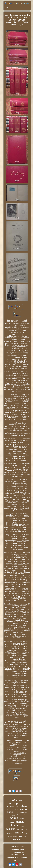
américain (12, 836)
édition (14, 818)
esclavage (25, 815)
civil (15, 800)
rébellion (9, 833)
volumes (17, 839)
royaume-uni (12, 806)
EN (15, 861)
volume (23, 806)
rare (10, 812)
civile (22, 819)
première (16, 813)
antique (15, 803)
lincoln (23, 804)
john (7, 819)
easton (27, 819)
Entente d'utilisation (17, 858)
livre (15, 825)
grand (20, 837)
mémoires (14, 815)
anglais (20, 822)
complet (10, 829)
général (17, 810)
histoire (18, 832)
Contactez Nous (17, 850)
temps (22, 826)
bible (26, 833)
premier (8, 815)
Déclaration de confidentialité (17, 854)
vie (25, 836)
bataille (12, 823)
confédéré (24, 812)
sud (26, 809)
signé (22, 809)
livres (19, 815)
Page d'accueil (17, 847)
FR (20, 861)
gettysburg (20, 829)
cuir (27, 829)
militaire (10, 809)
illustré (21, 801)
